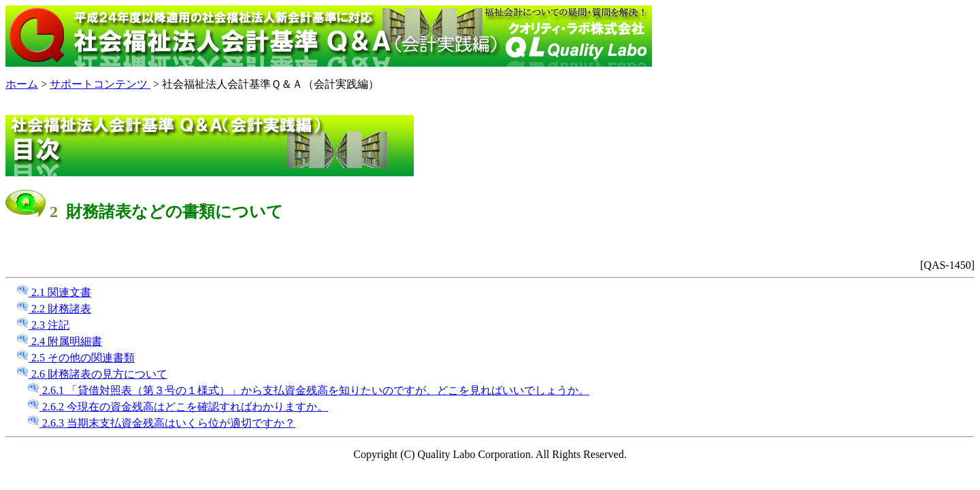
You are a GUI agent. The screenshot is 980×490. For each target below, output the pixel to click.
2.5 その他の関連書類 (76, 358)
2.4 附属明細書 (59, 341)
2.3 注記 (43, 325)
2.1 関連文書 (54, 292)
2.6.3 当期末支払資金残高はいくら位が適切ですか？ (161, 423)
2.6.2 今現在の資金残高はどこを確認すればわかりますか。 (178, 407)
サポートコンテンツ (100, 84)
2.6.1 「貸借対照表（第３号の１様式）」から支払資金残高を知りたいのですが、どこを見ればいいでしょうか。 (308, 390)
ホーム (22, 84)
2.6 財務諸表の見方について (92, 374)
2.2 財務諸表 (54, 309)
